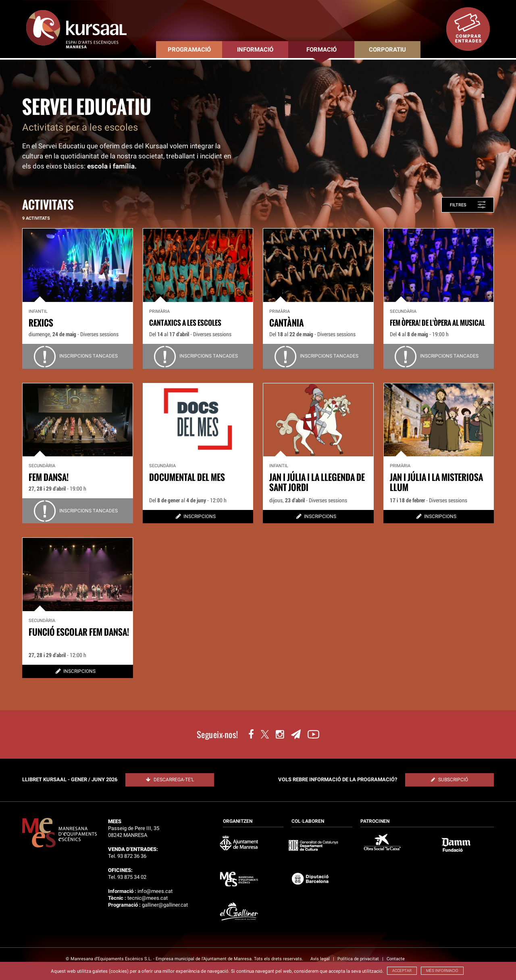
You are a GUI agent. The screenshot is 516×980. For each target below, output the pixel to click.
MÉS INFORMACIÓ (442, 971)
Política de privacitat (359, 959)
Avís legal (321, 959)
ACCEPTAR (402, 971)
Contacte (396, 959)
